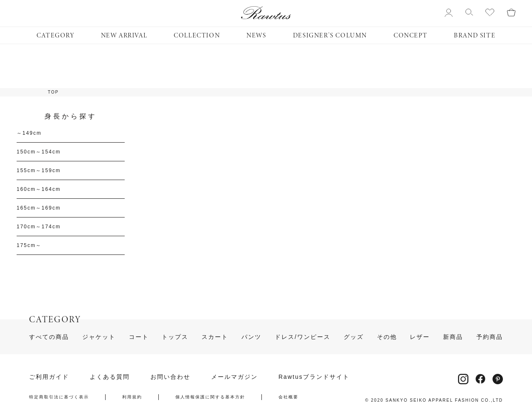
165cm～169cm (39, 208)
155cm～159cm (39, 170)
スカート (215, 337)
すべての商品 (49, 337)
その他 (387, 337)
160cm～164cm (39, 189)
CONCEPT (410, 35)
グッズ (354, 337)
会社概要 (288, 397)
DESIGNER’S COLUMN (330, 35)
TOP (53, 92)
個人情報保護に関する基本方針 (210, 397)
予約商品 (490, 337)
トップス (175, 337)
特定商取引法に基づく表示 (59, 397)
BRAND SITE (475, 35)
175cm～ (29, 245)
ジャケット (99, 337)
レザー (420, 337)
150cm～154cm (39, 152)
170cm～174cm (39, 227)
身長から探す (71, 116)
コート (139, 337)
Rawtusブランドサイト (314, 377)
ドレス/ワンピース (303, 337)
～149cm (29, 133)
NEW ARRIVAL (124, 35)
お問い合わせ (170, 377)
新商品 (453, 337)
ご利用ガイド (49, 377)
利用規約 (132, 397)
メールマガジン (234, 377)
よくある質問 (110, 377)
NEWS (256, 35)
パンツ (251, 337)
